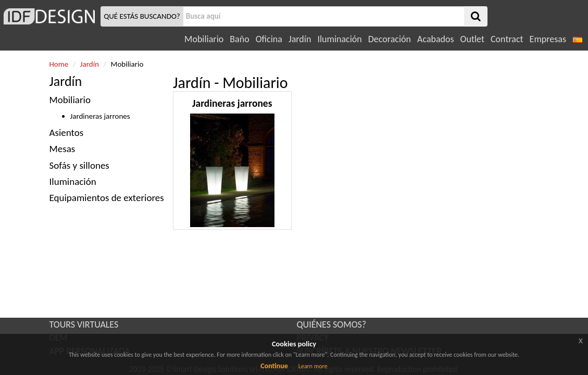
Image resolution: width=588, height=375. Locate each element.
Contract (507, 39)
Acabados (436, 39)
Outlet (472, 39)
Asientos (67, 133)
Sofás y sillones (79, 165)
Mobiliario (204, 39)
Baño (239, 39)
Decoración (390, 39)
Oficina (269, 39)
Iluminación (339, 39)
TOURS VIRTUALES (84, 324)
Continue (274, 366)
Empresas (548, 39)
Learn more (313, 366)
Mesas (62, 149)
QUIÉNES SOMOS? (332, 324)
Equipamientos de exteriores (107, 198)
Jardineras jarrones (100, 116)
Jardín (300, 39)
